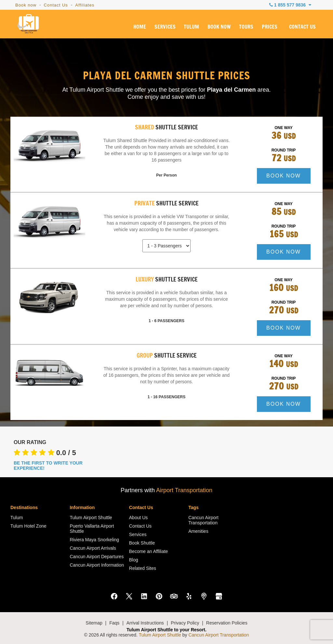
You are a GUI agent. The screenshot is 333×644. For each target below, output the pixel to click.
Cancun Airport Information (97, 565)
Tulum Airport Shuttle (91, 518)
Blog (134, 560)
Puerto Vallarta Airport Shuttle (92, 529)
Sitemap (94, 623)
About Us (139, 518)
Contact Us (56, 5)
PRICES (270, 27)
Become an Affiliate (149, 551)
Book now (26, 5)
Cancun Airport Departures (97, 557)
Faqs (114, 623)
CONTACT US (302, 27)
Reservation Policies (227, 623)
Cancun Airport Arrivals (93, 548)
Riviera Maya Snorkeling (94, 540)
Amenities (198, 531)
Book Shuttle (142, 543)
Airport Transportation (184, 490)
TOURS (246, 27)
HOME (140, 27)
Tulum (17, 518)
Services (138, 534)
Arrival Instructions (145, 623)
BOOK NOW (219, 27)
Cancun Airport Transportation (203, 520)
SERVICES (165, 27)
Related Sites (143, 568)
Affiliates (85, 5)
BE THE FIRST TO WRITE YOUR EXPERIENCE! (48, 466)
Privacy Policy (185, 623)
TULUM (191, 27)
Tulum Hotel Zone (28, 526)
